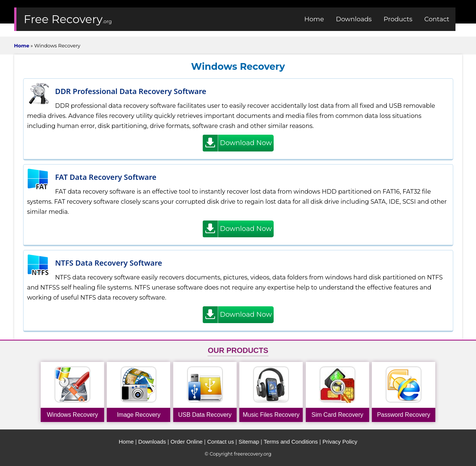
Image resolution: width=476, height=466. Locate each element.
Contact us (221, 442)
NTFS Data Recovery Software (109, 263)
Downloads (152, 442)
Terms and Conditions (291, 442)
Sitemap (249, 442)
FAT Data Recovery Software (106, 177)
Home (126, 442)
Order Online (187, 442)
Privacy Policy (340, 442)
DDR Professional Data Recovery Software (131, 91)
